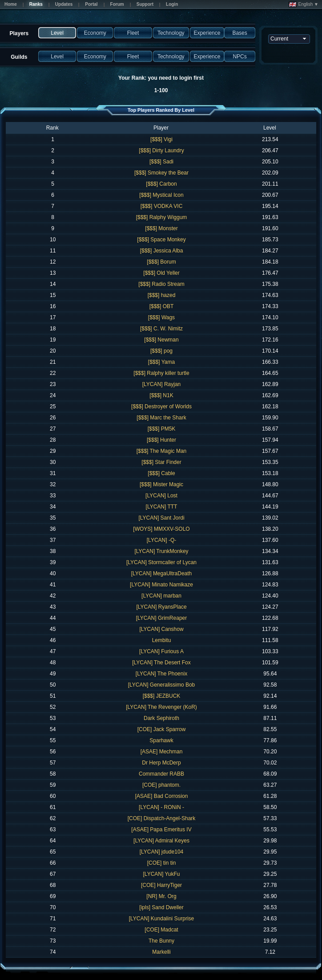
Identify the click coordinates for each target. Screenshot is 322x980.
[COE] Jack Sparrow (162, 729)
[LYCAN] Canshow (161, 629)
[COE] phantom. (161, 785)
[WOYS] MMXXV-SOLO (161, 529)
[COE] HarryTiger (161, 885)
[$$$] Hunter (161, 440)
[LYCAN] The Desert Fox (161, 663)
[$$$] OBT (162, 306)
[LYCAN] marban (161, 596)
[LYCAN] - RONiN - (161, 807)
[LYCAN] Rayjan (161, 384)
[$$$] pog (161, 351)
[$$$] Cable (161, 473)
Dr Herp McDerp (161, 763)
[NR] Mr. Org (161, 896)
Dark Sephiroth (161, 718)
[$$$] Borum (161, 262)
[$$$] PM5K (162, 429)
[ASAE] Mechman (162, 752)
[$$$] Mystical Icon (161, 195)
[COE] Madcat (161, 930)
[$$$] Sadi (161, 162)
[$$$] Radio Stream (161, 284)
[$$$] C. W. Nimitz (161, 329)
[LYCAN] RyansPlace (161, 607)
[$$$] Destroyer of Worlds (161, 407)
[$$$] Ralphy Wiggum (162, 217)
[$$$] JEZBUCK (162, 696)
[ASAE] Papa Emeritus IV (161, 830)
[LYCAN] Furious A (161, 651)
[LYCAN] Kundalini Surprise (162, 919)
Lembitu (162, 640)
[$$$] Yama (161, 362)
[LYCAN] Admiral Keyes (161, 841)
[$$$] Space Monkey (161, 240)
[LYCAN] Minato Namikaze (161, 585)
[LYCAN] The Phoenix (161, 674)
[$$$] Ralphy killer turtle (161, 373)
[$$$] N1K (161, 395)
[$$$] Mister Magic (161, 484)
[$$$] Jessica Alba (162, 251)
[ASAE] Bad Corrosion (162, 796)
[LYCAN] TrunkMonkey (161, 551)
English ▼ (304, 4)
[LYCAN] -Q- (161, 540)
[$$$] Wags (161, 317)
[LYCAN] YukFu (162, 874)
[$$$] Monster (161, 228)
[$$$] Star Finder (161, 462)
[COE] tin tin (162, 863)
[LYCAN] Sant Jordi (161, 518)
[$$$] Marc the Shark (161, 418)
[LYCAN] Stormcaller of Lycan (161, 562)
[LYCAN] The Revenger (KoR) (161, 707)
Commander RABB (161, 774)
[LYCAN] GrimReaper (161, 618)
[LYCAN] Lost (161, 496)
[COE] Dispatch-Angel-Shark (162, 818)
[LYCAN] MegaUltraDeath (162, 573)
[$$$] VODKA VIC (162, 206)
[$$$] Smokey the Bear (161, 173)
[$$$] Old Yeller (161, 273)
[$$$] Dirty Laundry (161, 150)
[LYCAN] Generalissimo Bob (162, 685)
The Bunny (161, 941)
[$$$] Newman (161, 340)
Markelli (161, 952)
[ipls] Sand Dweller (161, 907)
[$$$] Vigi (161, 139)
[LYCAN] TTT (162, 507)
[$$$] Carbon (161, 184)
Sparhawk (161, 740)
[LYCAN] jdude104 (162, 852)
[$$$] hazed (162, 295)
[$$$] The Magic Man (162, 451)
